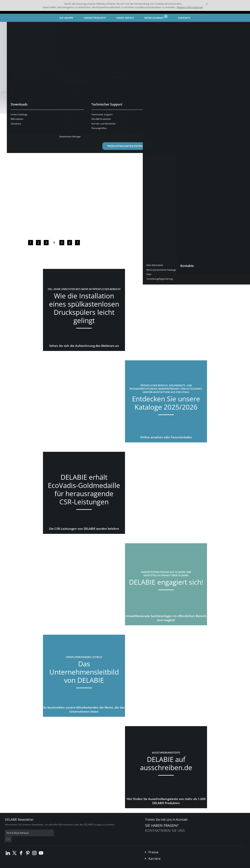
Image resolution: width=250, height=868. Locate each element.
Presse (153, 846)
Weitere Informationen (190, 7)
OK (67, 833)
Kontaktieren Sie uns (165, 830)
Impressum (65, 865)
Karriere (154, 853)
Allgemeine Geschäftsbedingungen (39, 865)
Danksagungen (82, 865)
